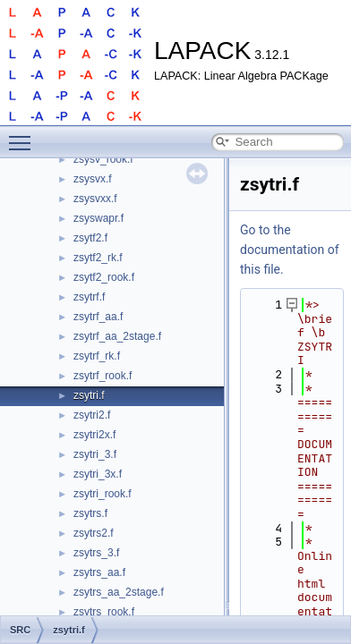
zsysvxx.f (95, 199)
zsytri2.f (92, 415)
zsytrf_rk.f (97, 356)
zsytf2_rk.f (98, 258)
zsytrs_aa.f (99, 572)
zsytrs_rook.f (104, 612)
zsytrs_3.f (96, 553)
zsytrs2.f (94, 533)
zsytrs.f (90, 513)
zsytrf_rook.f (103, 376)
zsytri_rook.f (103, 494)
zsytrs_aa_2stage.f (119, 592)
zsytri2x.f (94, 435)
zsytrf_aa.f (98, 317)
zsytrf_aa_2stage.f (117, 336)
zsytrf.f (89, 297)
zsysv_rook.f (103, 159)
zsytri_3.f (95, 454)
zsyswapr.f (98, 218)
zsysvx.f (93, 179)
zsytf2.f (90, 238)
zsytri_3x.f (98, 474)
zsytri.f (89, 395)
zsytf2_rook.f (104, 277)
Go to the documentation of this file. (290, 250)
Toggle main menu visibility (24, 135)
